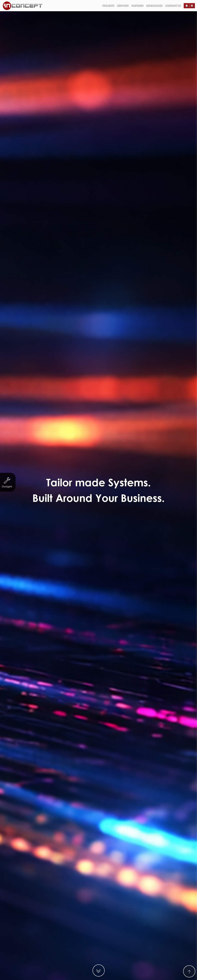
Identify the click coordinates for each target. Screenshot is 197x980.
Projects (108, 5)
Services (123, 5)
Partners (137, 5)
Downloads (154, 5)
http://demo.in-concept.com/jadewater (118, 967)
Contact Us (173, 5)
